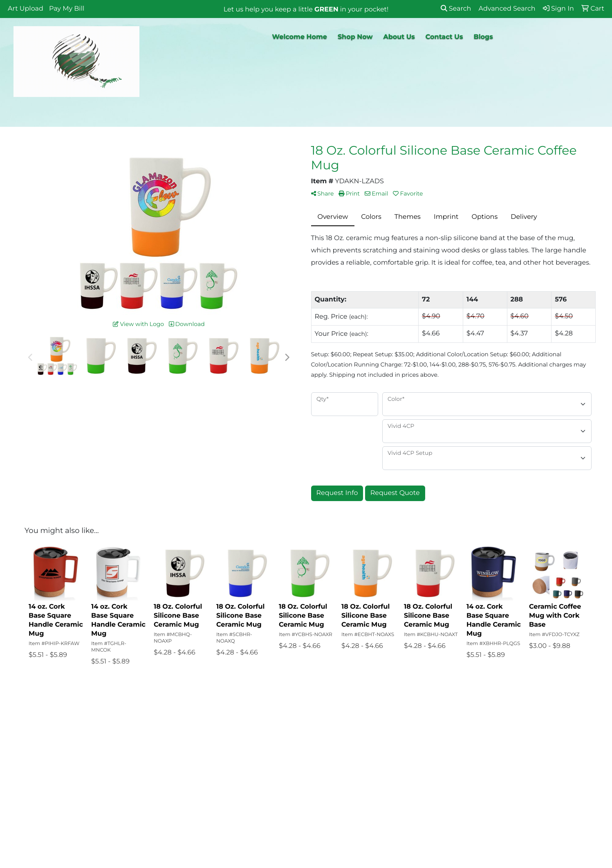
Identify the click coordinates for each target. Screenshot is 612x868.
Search (456, 9)
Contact (54, 768)
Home (52, 745)
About (52, 756)
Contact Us (444, 37)
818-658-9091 (550, 797)
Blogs (483, 37)
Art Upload (26, 9)
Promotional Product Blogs (76, 784)
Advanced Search (160, 745)
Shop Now (355, 37)
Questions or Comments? (83, 806)
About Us (399, 37)
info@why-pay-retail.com (530, 807)
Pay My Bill (67, 9)
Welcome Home (300, 37)
